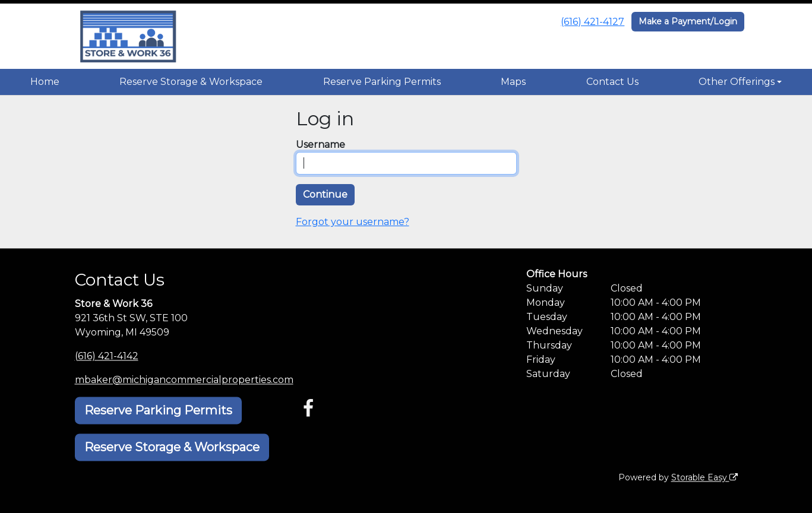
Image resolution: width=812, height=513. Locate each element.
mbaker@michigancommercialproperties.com (184, 380)
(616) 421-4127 (593, 22)
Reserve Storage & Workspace (191, 82)
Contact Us (612, 82)
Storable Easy (704, 477)
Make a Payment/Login (688, 21)
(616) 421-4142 (107, 356)
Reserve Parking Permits (382, 82)
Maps (513, 82)
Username (320, 145)
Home (45, 82)
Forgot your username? (353, 222)
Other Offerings (737, 82)
